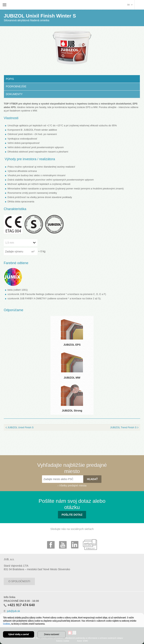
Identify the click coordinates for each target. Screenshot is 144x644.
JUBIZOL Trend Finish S (123, 427)
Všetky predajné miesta (73, 485)
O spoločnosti (19, 581)
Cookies (7, 624)
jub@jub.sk (13, 611)
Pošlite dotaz (72, 515)
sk (129, 5)
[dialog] (72, 628)
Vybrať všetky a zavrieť (19, 634)
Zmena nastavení (51, 634)
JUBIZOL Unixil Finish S (21, 427)
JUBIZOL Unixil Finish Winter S (90, 2)
